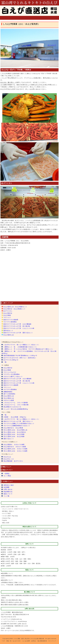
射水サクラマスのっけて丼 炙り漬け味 (17, 326)
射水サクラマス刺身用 (11, 320)
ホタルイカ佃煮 (9, 400)
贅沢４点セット (9, 439)
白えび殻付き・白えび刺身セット (15, 309)
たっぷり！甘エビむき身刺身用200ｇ (16, 409)
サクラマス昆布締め (10, 322)
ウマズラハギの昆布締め (12, 374)
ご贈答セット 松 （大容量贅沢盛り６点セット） (20, 347)
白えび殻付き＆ (13, 428)
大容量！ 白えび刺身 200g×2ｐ (15, 417)
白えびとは (7, 457)
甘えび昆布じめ (9, 398)
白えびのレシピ (9, 459)
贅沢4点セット (8, 331)
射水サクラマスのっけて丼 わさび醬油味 (17, 324)
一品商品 (7, 474)
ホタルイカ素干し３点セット (13, 377)
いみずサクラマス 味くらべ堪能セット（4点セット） (22, 345)
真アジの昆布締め (9, 394)
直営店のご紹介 (9, 485)
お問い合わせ (8, 489)
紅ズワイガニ (8, 311)
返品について (8, 494)
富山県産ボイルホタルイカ (12, 407)
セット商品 (7, 476)
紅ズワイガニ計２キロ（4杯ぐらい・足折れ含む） (20, 358)
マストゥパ (7, 317)
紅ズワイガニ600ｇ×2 (11, 360)
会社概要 (7, 487)
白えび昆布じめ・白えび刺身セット (15, 307)
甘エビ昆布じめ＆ (15, 430)
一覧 (5, 362)
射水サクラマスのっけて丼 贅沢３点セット (18, 333)
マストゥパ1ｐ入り (10, 372)
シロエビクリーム (16, 403)
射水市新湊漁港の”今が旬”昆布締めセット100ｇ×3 (21, 355)
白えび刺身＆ (14, 444)
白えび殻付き (8, 313)
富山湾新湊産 (13, 461)
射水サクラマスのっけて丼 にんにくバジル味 (19, 328)
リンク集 (7, 496)
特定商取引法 (8, 492)
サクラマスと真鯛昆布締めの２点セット (17, 426)
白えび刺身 (7, 315)
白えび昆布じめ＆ (14, 434)
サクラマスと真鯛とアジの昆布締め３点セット (19, 423)
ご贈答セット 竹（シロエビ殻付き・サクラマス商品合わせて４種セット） (29, 349)
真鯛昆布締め (8, 392)
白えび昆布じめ (9, 335)
